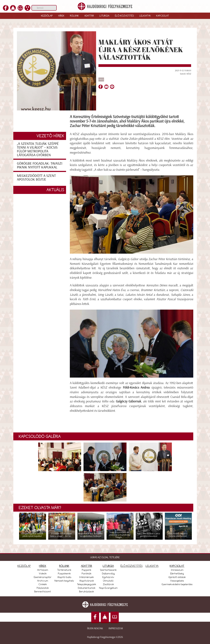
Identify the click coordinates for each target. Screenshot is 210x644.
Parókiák (87, 573)
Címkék (43, 584)
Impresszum (116, 628)
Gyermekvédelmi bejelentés (177, 584)
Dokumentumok (87, 588)
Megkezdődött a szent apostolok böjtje (36, 177)
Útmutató (108, 581)
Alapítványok (87, 581)
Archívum (43, 581)
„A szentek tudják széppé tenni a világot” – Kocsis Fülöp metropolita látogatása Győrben (38, 149)
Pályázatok (43, 588)
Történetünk (64, 570)
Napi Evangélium (108, 588)
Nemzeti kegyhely (64, 581)
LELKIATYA (152, 566)
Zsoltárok (108, 584)
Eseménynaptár (43, 577)
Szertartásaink (108, 570)
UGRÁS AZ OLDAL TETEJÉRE (105, 557)
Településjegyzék (87, 584)
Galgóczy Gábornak (128, 401)
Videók (43, 573)
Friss (101, 80)
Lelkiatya (145, 16)
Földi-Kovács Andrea (136, 387)
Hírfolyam (43, 570)
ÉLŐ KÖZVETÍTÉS (132, 566)
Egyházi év (108, 577)
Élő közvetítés (124, 16)
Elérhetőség (177, 573)
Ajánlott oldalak (177, 577)
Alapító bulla (64, 577)
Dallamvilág (108, 573)
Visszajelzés (177, 581)
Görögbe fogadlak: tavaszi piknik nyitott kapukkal (40, 165)
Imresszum (177, 570)
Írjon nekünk (95, 628)
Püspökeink (64, 573)
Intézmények (87, 577)
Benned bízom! (43, 591)
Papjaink (87, 570)
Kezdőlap (47, 16)
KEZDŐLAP (24, 566)
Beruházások (87, 591)
